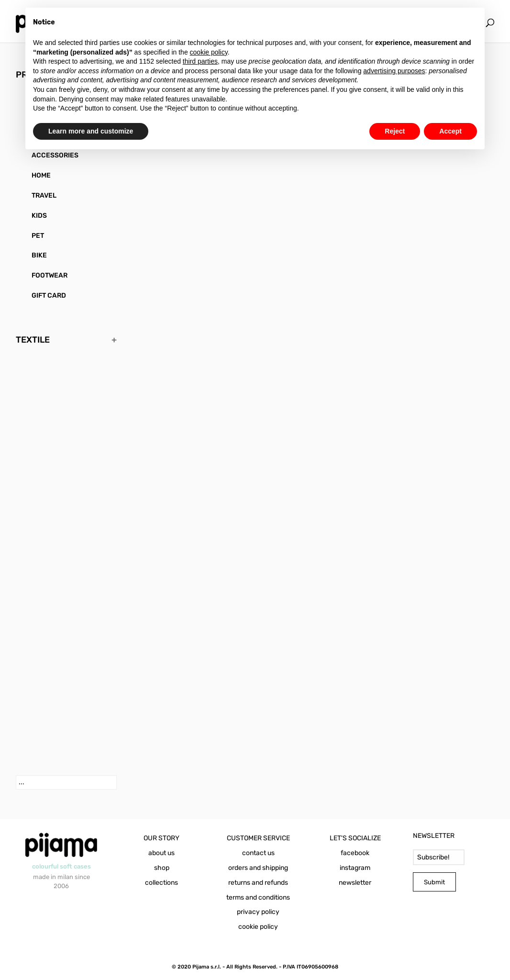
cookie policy (258, 927)
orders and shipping (258, 868)
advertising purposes (394, 71)
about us (161, 853)
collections (161, 883)
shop (162, 868)
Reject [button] (395, 131)
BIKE (39, 255)
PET (38, 236)
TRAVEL (44, 195)
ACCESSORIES (55, 155)
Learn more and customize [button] (91, 131)
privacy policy (258, 912)
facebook (355, 853)
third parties (200, 61)
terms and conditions (258, 897)
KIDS (39, 216)
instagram (355, 868)
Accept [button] (450, 131)
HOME (41, 175)
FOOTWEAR (50, 275)
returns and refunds (258, 883)
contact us (258, 853)
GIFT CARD (49, 295)
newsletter (355, 883)
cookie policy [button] (209, 52)
